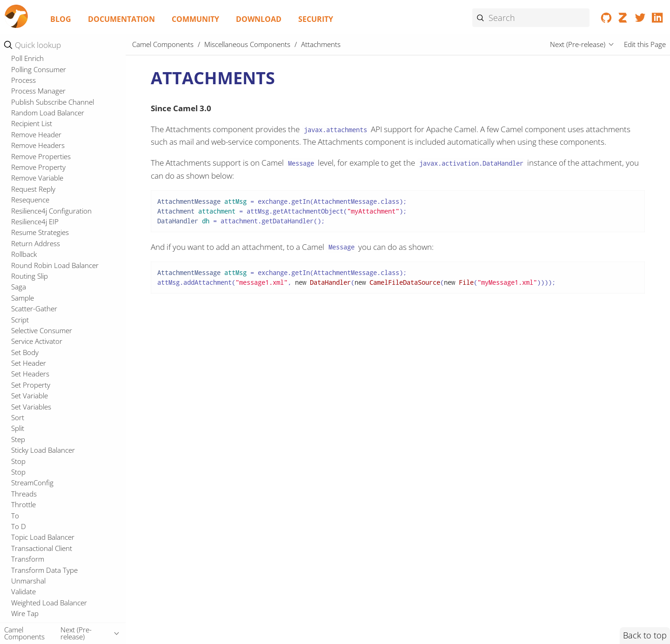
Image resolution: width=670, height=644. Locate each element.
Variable (24, 104)
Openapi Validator (39, 603)
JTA (16, 429)
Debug (22, 271)
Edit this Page (645, 44)
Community (195, 19)
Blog (61, 19)
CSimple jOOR (32, 249)
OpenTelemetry (35, 613)
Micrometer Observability (50, 504)
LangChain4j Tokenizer (47, 439)
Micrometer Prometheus (50, 526)
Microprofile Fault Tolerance (55, 548)
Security (316, 19)
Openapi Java (32, 592)
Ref (16, 61)
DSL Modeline (37, 292)
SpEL (19, 83)
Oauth (21, 570)
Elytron (22, 363)
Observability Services (45, 581)
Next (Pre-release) (578, 44)
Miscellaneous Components (55, 161)
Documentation (121, 19)
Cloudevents (30, 238)
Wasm (21, 115)
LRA (17, 461)
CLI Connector (33, 217)
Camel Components (163, 44)
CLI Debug (27, 228)
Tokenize (25, 94)
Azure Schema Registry (51, 184)
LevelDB (24, 450)
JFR (16, 407)
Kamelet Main (37, 322)
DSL (17, 282)
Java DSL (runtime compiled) (60, 302)
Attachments (34, 174)
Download (259, 19)
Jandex (22, 385)
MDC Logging (32, 494)
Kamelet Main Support (51, 333)
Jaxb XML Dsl (36, 312)
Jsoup (20, 417)
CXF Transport (33, 260)
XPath (20, 137)
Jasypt (20, 396)
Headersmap (31, 374)
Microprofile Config (41, 537)
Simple (21, 72)
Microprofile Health (41, 559)
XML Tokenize (33, 126)
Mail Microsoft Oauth (44, 472)
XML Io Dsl (32, 342)
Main (19, 483)
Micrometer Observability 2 (53, 516)
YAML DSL (32, 353)
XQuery (23, 148)
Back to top (645, 635)
